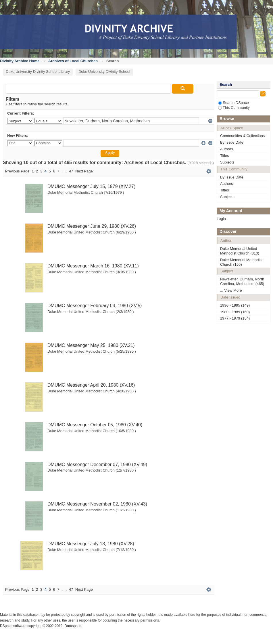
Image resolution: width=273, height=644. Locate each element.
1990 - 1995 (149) (235, 305)
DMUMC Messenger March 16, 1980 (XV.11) (93, 266)
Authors (227, 149)
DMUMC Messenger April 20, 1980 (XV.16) (91, 385)
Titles (225, 156)
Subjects (227, 162)
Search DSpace (233, 103)
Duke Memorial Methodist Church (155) (241, 262)
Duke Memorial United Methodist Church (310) (240, 251)
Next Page (84, 171)
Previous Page (17, 171)
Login (268, 7)
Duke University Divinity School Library (38, 72)
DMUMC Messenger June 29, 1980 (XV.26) (92, 226)
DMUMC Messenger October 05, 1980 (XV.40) (95, 425)
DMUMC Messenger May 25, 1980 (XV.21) (91, 345)
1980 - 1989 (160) (235, 312)
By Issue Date (232, 142)
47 (71, 171)
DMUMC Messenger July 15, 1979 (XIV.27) (91, 186)
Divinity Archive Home (20, 61)
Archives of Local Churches (73, 61)
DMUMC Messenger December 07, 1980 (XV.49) (97, 465)
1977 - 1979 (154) (235, 318)
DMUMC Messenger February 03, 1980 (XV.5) (95, 306)
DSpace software (13, 626)
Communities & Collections (242, 136)
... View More (231, 290)
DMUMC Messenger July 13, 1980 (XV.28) (91, 544)
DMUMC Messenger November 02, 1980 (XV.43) (97, 504)
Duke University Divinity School (104, 72)
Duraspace (73, 626)
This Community (234, 108)
